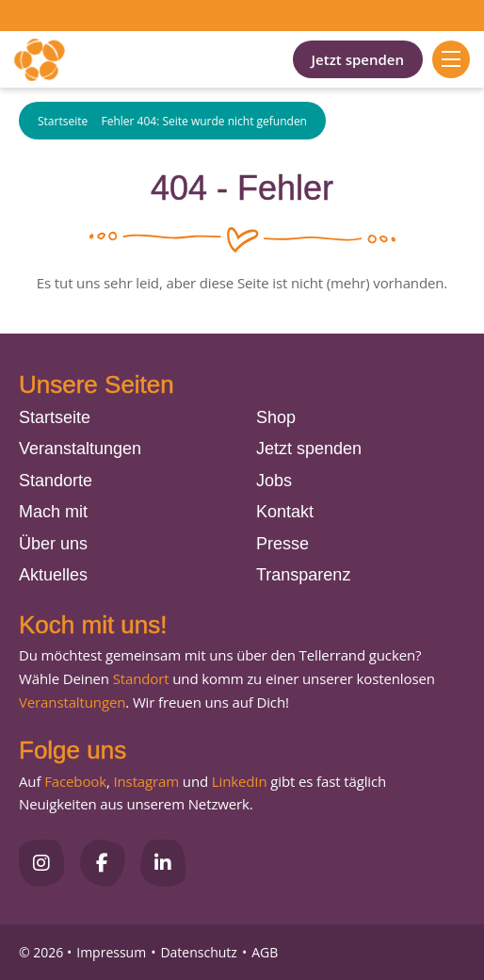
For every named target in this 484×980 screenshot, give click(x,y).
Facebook (75, 781)
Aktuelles (53, 575)
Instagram (146, 781)
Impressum (111, 952)
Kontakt (285, 512)
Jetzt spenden (358, 59)
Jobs (274, 481)
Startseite (63, 121)
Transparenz (303, 575)
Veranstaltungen (80, 449)
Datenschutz (198, 952)
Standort (141, 678)
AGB (265, 952)
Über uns (53, 544)
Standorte (56, 481)
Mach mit (53, 512)
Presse (282, 544)
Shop (276, 417)
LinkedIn (237, 781)
